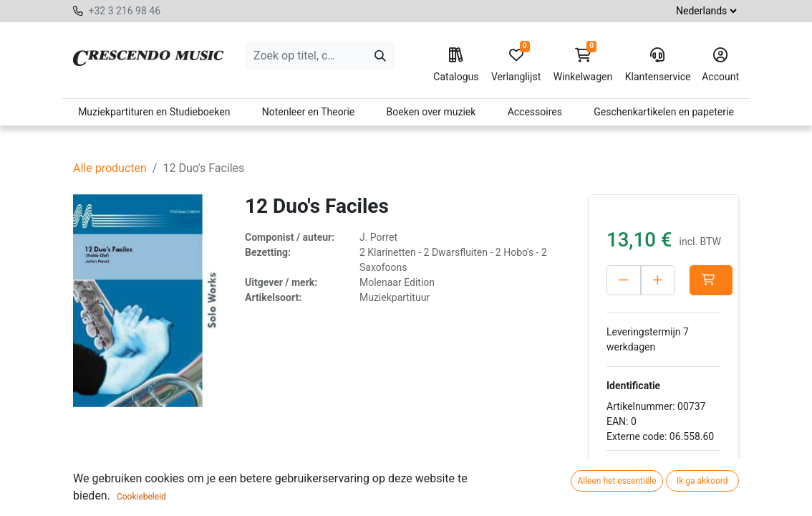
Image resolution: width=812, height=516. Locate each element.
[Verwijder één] (624, 280)
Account (720, 65)
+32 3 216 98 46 (124, 11)
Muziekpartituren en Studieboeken (154, 112)
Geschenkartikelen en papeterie (664, 112)
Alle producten (110, 168)
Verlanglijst (516, 65)
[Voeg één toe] (658, 280)
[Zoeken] (380, 56)
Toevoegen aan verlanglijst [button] (658, 478)
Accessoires (535, 112)
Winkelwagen (583, 65)
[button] (711, 280)
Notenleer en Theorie (309, 112)
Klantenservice (657, 65)
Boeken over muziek (431, 112)
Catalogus (456, 65)
